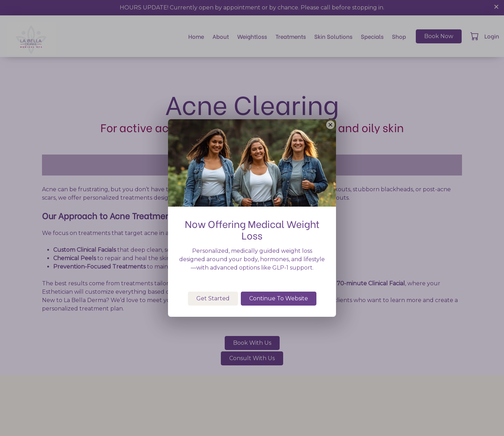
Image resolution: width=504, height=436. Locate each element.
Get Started (213, 313)
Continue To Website (279, 313)
